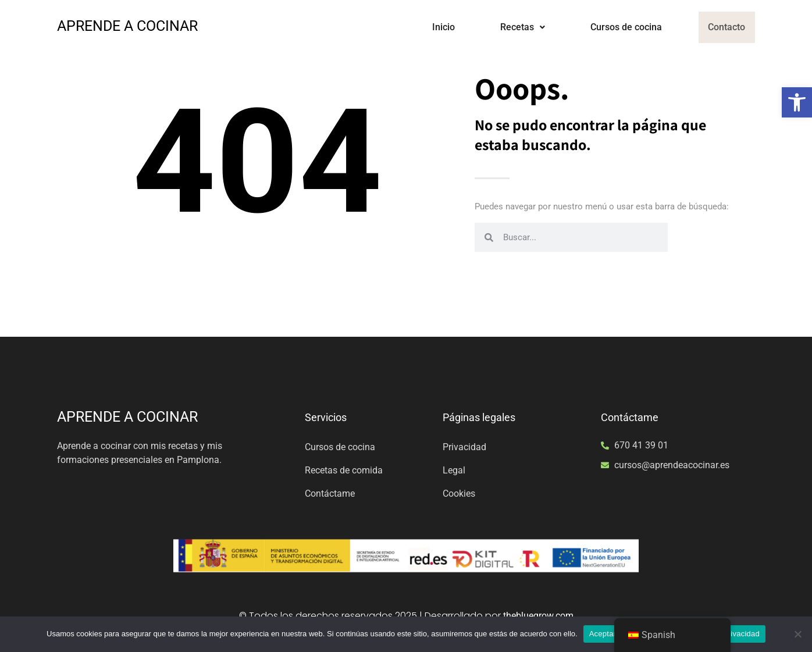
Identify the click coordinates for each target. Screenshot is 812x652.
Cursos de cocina (619, 27)
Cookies (459, 494)
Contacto (723, 27)
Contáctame (330, 494)
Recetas (515, 27)
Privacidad (464, 447)
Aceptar (603, 634)
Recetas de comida (344, 470)
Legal (454, 470)
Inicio (436, 27)
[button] (797, 102)
